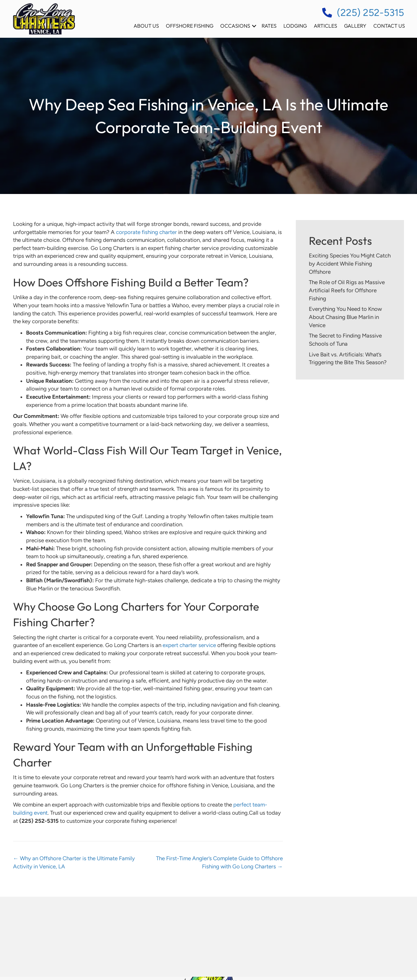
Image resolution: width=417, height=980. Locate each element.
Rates (269, 26)
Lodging (295, 26)
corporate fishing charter (146, 232)
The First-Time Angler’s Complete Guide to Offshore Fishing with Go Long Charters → (219, 862)
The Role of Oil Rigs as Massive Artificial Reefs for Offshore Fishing (347, 290)
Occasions (235, 26)
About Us (146, 26)
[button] (254, 26)
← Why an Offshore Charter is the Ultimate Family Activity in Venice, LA (74, 862)
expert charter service (189, 645)
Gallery (355, 26)
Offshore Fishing (190, 26)
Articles (325, 26)
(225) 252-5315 (370, 13)
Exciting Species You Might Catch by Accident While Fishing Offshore (350, 263)
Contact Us (389, 26)
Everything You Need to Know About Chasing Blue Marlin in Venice (345, 317)
